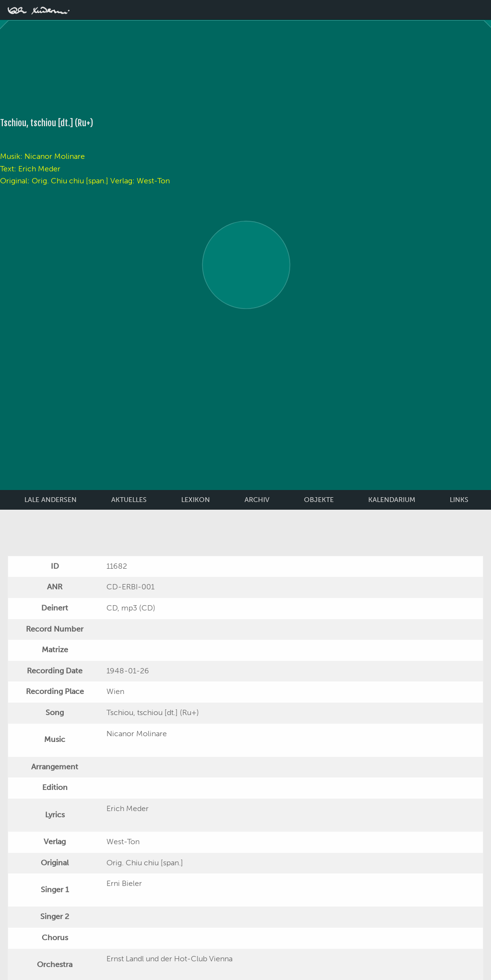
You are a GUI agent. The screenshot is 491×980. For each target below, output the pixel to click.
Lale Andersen (51, 500)
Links (459, 500)
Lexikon (196, 500)
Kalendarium (392, 500)
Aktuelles (129, 500)
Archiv (257, 500)
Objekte (319, 500)
